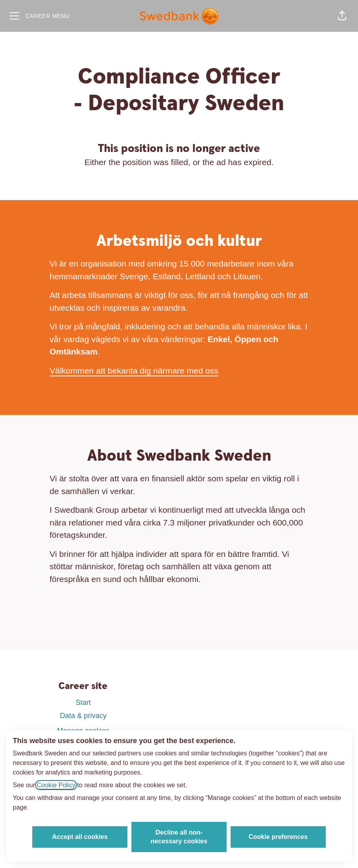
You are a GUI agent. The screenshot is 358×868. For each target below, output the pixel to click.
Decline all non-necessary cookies (179, 837)
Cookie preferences (278, 837)
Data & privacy (83, 716)
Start (83, 703)
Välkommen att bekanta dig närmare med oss (134, 371)
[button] (342, 16)
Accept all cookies (80, 837)
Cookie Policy (56, 785)
